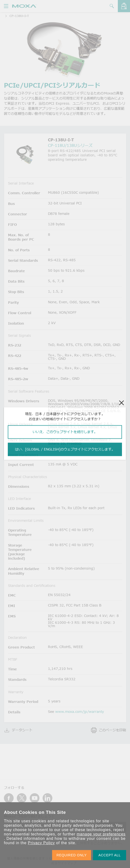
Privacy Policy (41, 843)
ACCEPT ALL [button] (110, 855)
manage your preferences (101, 834)
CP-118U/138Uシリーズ (70, 145)
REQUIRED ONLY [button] (72, 855)
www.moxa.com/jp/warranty (80, 712)
